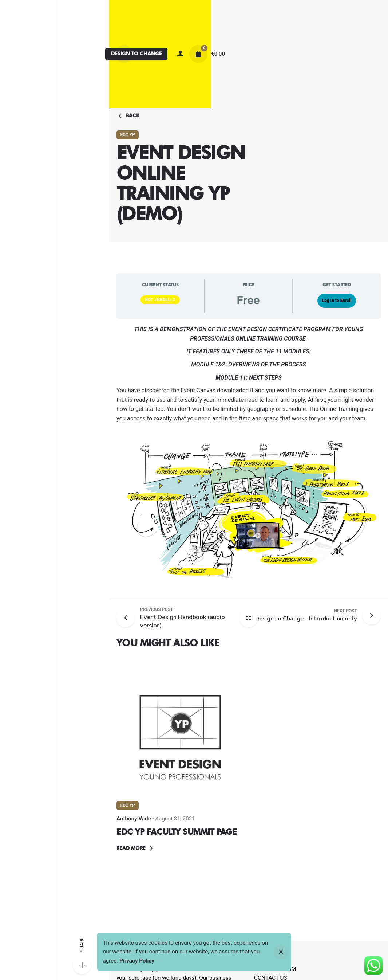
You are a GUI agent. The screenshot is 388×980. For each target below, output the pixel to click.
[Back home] (249, 618)
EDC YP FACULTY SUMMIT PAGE (177, 832)
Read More (136, 848)
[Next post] (306, 615)
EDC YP (127, 135)
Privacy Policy (137, 961)
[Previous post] (128, 618)
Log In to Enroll (336, 301)
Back (128, 116)
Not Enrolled (160, 300)
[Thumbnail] (180, 731)
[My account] (180, 54)
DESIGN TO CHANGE (136, 54)
